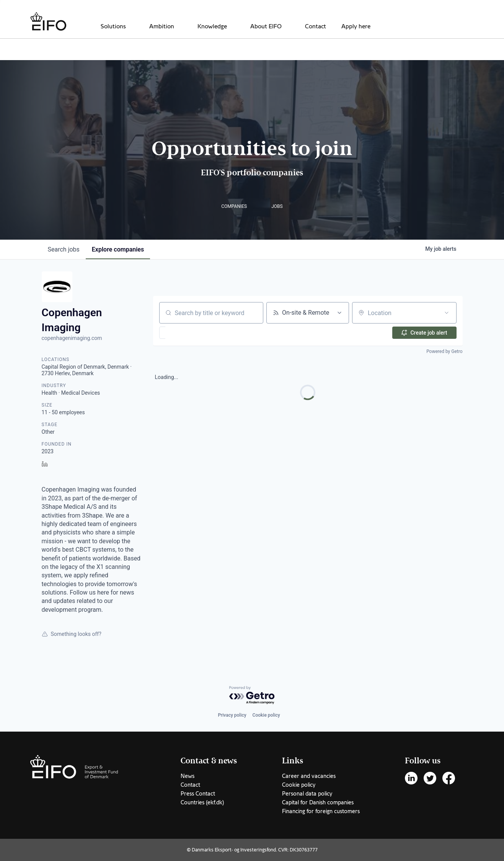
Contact (316, 26)
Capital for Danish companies (318, 802)
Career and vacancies (309, 776)
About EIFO (266, 26)
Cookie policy (266, 715)
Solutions (113, 26)
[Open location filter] (447, 313)
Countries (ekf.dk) (202, 802)
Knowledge (212, 26)
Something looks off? (72, 634)
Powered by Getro (444, 351)
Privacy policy (232, 715)
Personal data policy (307, 794)
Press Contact (198, 794)
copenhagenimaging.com (72, 338)
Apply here (356, 26)
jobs (64, 249)
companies (118, 249)
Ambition (162, 26)
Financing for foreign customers (321, 811)
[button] (185, 333)
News (188, 776)
